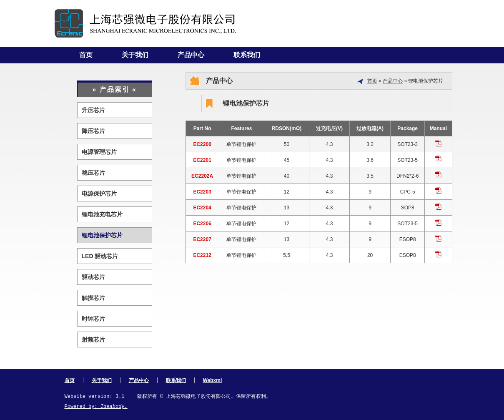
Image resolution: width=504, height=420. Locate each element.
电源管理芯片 (99, 152)
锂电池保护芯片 (102, 235)
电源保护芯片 (99, 194)
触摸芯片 (93, 298)
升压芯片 (93, 110)
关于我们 (135, 55)
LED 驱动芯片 (100, 256)
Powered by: (96, 407)
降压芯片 (93, 131)
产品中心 (191, 55)
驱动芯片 (93, 277)
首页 (86, 55)
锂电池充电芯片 (102, 214)
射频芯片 (93, 340)
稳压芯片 (93, 173)
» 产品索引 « (114, 89)
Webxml (213, 380)
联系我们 (247, 55)
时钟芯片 (93, 319)
